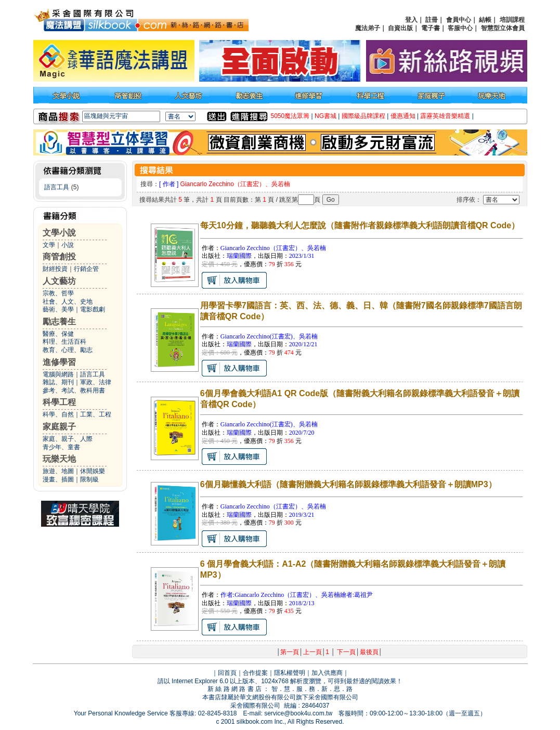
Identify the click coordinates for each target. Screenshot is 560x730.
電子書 (431, 28)
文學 (49, 245)
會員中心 (459, 20)
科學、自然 (58, 414)
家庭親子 (59, 427)
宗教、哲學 (58, 293)
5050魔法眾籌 (290, 116)
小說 (68, 245)
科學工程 (59, 402)
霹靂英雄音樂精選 (445, 116)
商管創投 (59, 257)
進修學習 (59, 362)
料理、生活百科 (64, 342)
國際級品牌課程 (363, 116)
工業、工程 (96, 414)
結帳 (485, 20)
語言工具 (57, 187)
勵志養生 (59, 322)
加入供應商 (327, 673)
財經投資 (55, 269)
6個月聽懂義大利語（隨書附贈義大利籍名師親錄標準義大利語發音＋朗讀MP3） (348, 484)
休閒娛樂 (93, 471)
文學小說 (59, 233)
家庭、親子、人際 (68, 439)
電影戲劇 (93, 309)
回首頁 (227, 673)
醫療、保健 (58, 334)
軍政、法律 (96, 382)
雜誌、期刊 (58, 382)
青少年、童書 (61, 447)
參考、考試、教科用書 (74, 390)
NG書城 (325, 116)
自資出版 (400, 28)
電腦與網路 (58, 374)
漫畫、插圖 (58, 479)
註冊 (432, 20)
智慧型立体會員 (503, 28)
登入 (411, 20)
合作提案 (255, 673)
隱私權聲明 (290, 673)
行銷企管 (86, 269)
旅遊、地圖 (58, 471)
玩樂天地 (59, 459)
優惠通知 (403, 116)
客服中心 (460, 28)
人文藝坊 (59, 281)
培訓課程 (512, 20)
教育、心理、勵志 (68, 350)
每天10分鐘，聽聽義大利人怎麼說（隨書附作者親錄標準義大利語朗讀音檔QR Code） (360, 225)
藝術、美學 (58, 309)
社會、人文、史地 (68, 302)
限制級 (89, 479)
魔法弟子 (368, 28)
